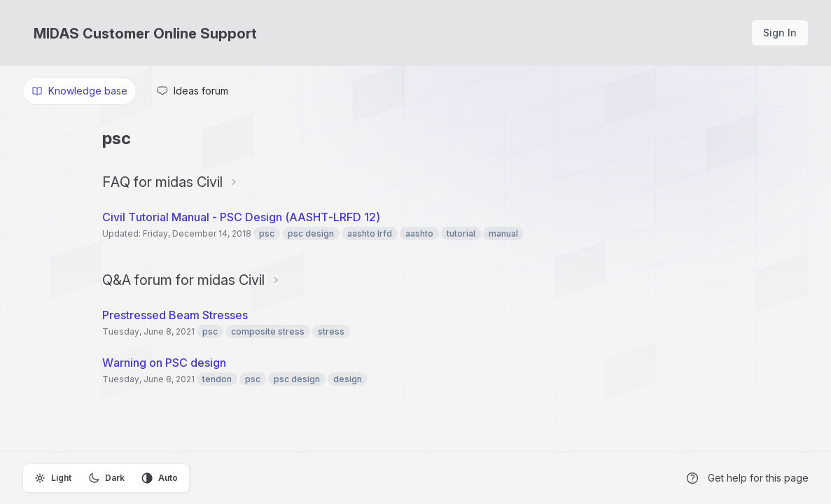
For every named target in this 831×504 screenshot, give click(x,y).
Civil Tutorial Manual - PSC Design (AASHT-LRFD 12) (241, 217)
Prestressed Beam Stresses (175, 315)
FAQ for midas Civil (162, 182)
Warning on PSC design (164, 363)
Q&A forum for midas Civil (183, 280)
